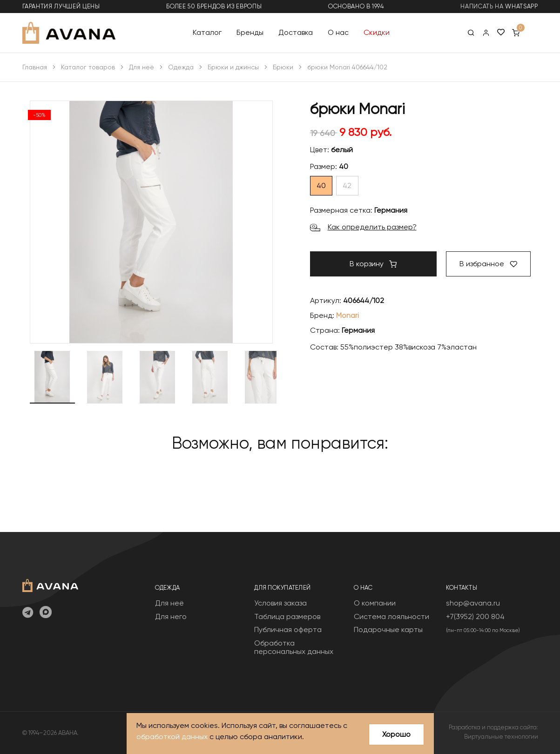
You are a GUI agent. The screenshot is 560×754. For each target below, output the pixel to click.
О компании (375, 603)
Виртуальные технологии (501, 737)
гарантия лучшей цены (61, 6)
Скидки (377, 32)
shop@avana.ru (473, 603)
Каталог (207, 32)
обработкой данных (172, 737)
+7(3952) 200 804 (475, 616)
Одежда (181, 67)
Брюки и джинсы (233, 67)
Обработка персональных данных (294, 647)
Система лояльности (391, 616)
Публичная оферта (288, 629)
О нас (338, 32)
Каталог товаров (88, 67)
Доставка (296, 32)
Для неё (142, 67)
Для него (171, 616)
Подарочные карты (388, 629)
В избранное (488, 264)
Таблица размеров (287, 616)
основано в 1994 (356, 6)
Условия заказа (280, 603)
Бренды (250, 32)
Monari (347, 315)
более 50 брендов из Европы (214, 6)
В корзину (373, 264)
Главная (35, 67)
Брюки (283, 67)
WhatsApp (521, 6)
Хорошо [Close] (396, 734)
